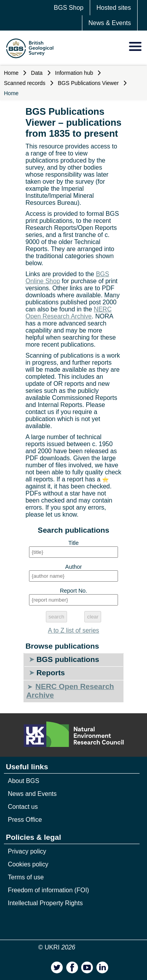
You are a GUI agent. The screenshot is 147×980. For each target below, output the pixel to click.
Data (37, 73)
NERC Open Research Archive (69, 313)
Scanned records (25, 83)
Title (73, 543)
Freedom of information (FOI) (48, 890)
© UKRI (57, 947)
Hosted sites (114, 8)
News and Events (32, 794)
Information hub (74, 73)
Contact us (23, 807)
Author (73, 567)
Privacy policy (27, 851)
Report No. (74, 591)
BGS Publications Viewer (88, 83)
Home (11, 73)
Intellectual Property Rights (45, 903)
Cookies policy (28, 864)
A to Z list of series (73, 630)
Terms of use (26, 877)
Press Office (25, 820)
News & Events (110, 23)
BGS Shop (69, 8)
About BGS (24, 781)
